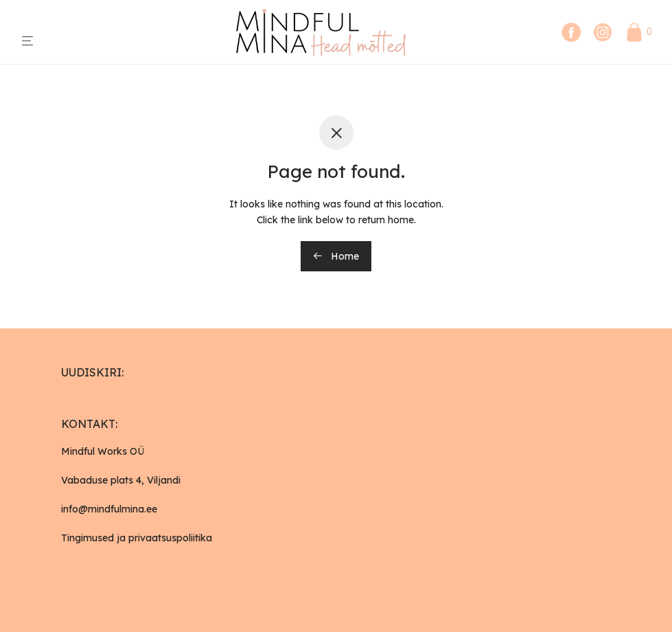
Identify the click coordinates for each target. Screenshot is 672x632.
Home (336, 256)
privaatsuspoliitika (170, 538)
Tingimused (88, 538)
